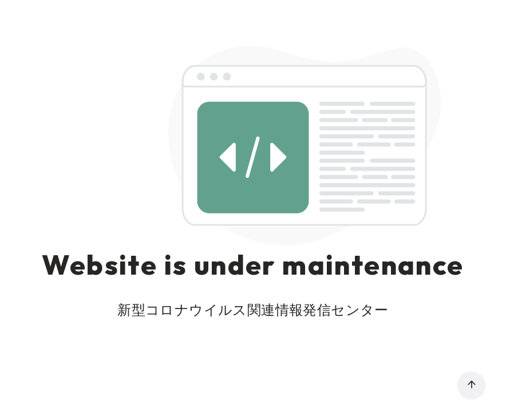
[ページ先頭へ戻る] (471, 385)
